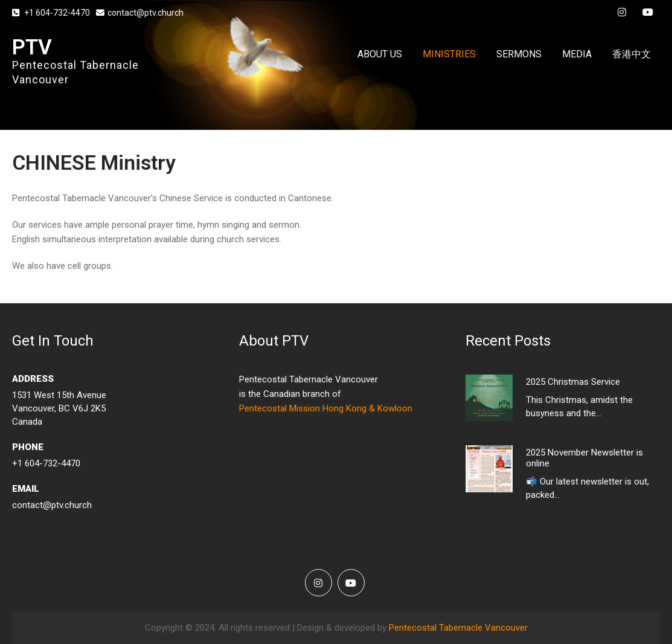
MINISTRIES (449, 54)
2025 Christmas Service (573, 382)
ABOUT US (380, 54)
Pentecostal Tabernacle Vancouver (458, 628)
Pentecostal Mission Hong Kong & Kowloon (326, 408)
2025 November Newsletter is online (584, 458)
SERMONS (519, 54)
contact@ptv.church (140, 13)
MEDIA (577, 54)
